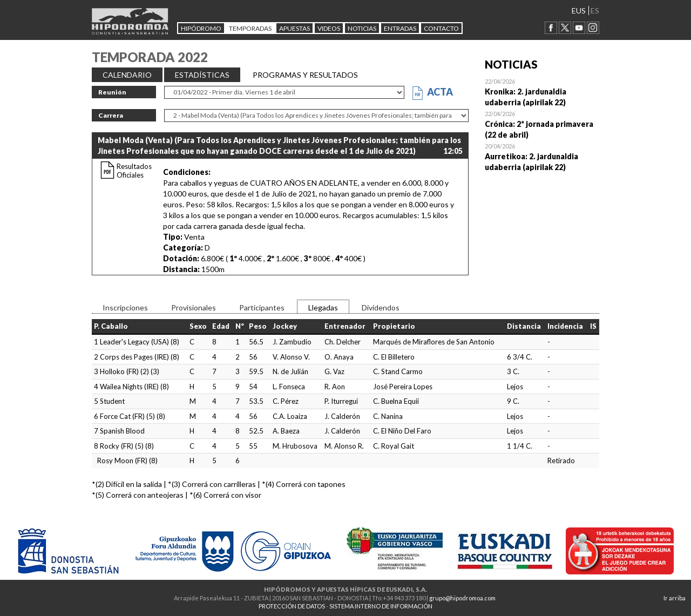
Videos (329, 28)
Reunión (112, 92)
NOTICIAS (362, 28)
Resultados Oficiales (134, 171)
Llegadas (323, 307)
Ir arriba (675, 598)
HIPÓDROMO (201, 28)
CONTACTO (441, 28)
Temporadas (250, 28)
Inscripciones (125, 307)
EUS (579, 11)
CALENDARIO (127, 75)
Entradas (400, 28)
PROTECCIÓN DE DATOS (292, 606)
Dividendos (381, 307)
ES (595, 11)
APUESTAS (294, 28)
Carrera (111, 115)
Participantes (262, 307)
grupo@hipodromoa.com (462, 598)
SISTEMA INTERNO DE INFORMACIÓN (381, 606)
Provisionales (194, 307)
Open (542, 92)
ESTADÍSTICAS (202, 75)
